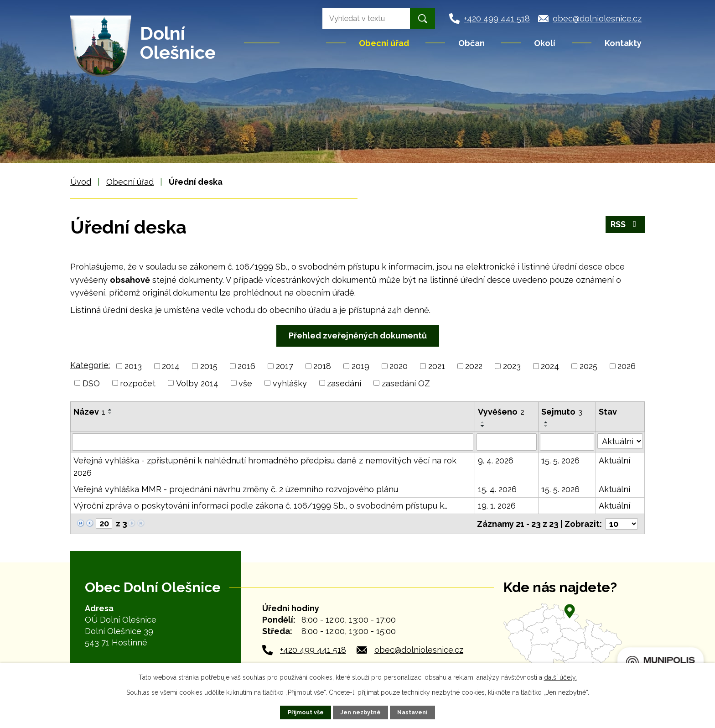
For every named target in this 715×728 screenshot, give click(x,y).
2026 (627, 366)
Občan (471, 43)
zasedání (344, 383)
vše (245, 383)
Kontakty (623, 43)
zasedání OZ (406, 383)
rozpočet (138, 383)
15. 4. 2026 (497, 489)
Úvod (304, 43)
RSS (625, 224)
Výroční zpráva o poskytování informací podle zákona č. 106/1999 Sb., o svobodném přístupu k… (260, 506)
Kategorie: (90, 365)
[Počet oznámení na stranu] (622, 524)
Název (89, 412)
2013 (133, 366)
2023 (512, 366)
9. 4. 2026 (496, 460)
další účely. (560, 677)
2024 (550, 366)
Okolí (545, 43)
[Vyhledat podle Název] (273, 442)
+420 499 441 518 (313, 650)
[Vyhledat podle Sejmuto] (567, 442)
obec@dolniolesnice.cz (419, 650)
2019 (360, 366)
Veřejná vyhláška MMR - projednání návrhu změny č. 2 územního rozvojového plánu (236, 489)
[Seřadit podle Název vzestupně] (110, 410)
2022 (474, 366)
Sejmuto (562, 412)
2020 (399, 366)
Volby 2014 (197, 383)
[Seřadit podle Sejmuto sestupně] (546, 426)
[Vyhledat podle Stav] (620, 441)
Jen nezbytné (360, 712)
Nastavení (412, 712)
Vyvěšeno (501, 412)
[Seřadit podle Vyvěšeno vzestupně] (483, 422)
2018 (322, 366)
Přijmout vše (306, 712)
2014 (171, 366)
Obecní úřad (384, 43)
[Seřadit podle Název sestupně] (110, 413)
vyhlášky (290, 383)
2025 (588, 366)
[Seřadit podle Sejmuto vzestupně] (546, 422)
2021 (437, 366)
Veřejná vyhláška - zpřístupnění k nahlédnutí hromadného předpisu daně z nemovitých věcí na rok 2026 (265, 467)
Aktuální (614, 460)
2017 (285, 366)
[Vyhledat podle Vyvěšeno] (507, 442)
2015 (209, 366)
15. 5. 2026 (560, 460)
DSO (91, 383)
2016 (246, 366)
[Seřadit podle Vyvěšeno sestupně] (483, 426)
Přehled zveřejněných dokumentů (358, 335)
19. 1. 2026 (497, 506)
